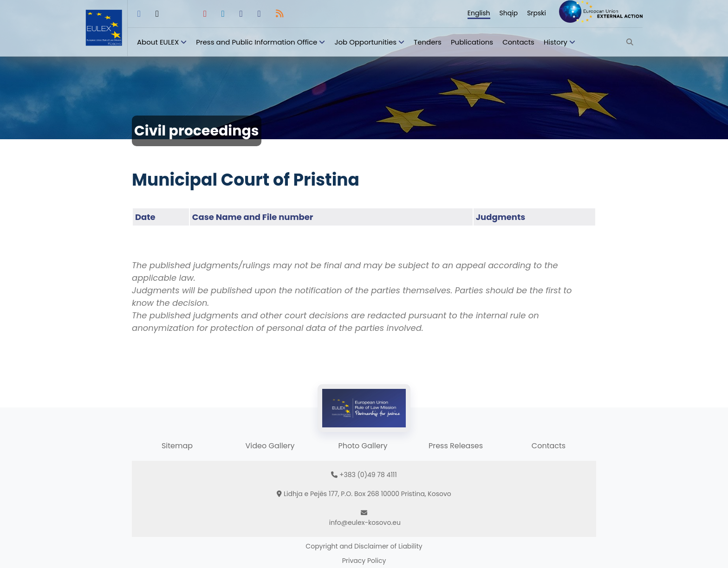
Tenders (428, 42)
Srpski (536, 13)
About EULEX (158, 42)
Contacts (518, 42)
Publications (472, 42)
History (556, 42)
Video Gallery (270, 446)
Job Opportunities (365, 42)
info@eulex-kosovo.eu (365, 523)
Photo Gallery (363, 446)
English (479, 13)
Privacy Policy (364, 561)
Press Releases (456, 446)
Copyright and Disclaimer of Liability (364, 546)
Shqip (509, 13)
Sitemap (177, 446)
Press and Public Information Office (257, 42)
